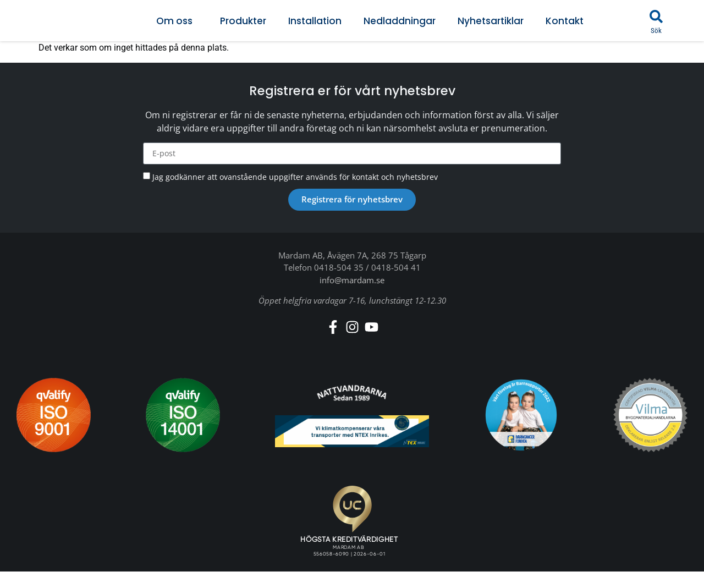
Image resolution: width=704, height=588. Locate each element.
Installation (315, 21)
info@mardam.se (352, 280)
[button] (656, 17)
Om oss (177, 21)
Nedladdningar (400, 21)
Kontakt (565, 21)
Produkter (243, 21)
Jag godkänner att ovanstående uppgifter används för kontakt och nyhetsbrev (295, 177)
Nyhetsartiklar (491, 21)
